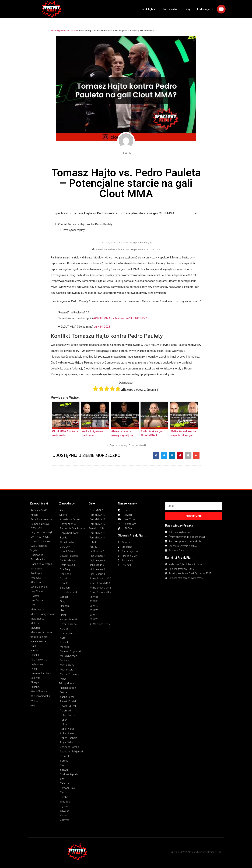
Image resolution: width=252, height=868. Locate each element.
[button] (156, 455)
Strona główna (58, 30)
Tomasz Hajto (130, 249)
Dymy (187, 9)
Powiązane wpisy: (74, 230)
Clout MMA (154, 249)
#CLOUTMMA (102, 318)
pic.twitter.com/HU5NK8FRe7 (129, 318)
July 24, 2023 (102, 327)
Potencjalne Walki (137, 445)
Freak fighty (148, 9)
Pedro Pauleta (115, 249)
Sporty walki (169, 9)
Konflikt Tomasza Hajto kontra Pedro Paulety (85, 224)
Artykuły (72, 30)
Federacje (205, 9)
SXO (220, 852)
